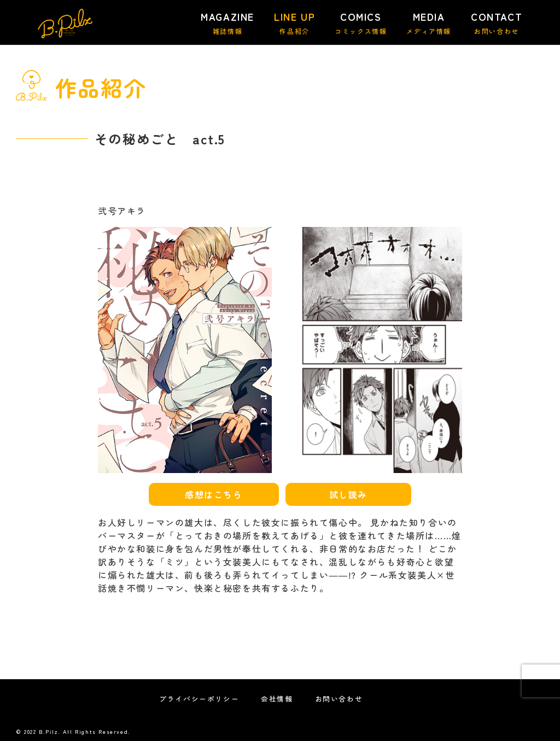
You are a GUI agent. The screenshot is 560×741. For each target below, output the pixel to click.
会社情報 (277, 699)
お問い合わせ (339, 699)
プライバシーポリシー (199, 699)
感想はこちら (214, 494)
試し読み (348, 494)
